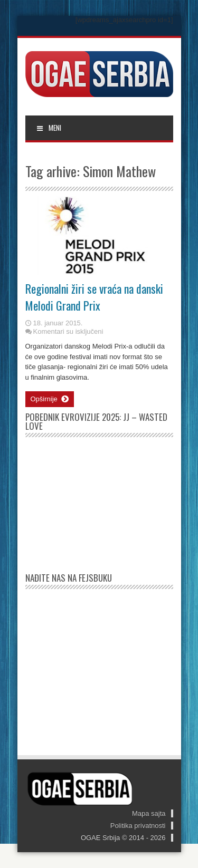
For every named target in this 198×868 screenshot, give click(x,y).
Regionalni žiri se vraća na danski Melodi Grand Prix (94, 297)
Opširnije (50, 399)
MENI (49, 128)
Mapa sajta (149, 813)
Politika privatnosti (138, 826)
